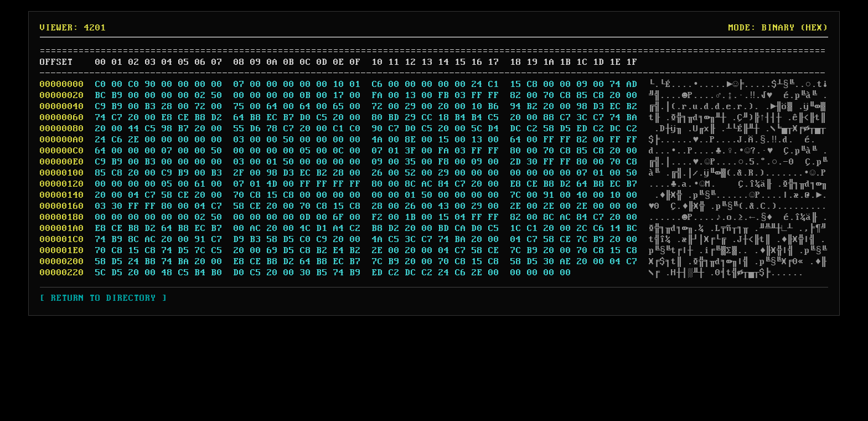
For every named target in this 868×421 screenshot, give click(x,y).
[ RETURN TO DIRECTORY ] (100, 298)
